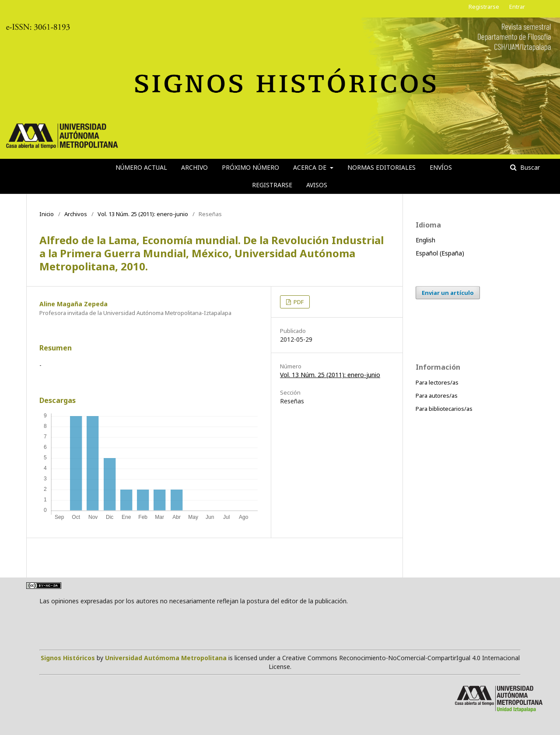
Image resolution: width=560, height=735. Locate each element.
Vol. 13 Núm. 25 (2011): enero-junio (143, 214)
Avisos (317, 185)
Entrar (517, 7)
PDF (298, 302)
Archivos (76, 214)
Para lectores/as (437, 382)
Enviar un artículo (448, 293)
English (425, 240)
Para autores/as (437, 395)
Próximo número (250, 167)
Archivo (194, 167)
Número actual (141, 167)
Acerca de (311, 167)
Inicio (47, 214)
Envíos (441, 167)
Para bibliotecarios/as (444, 409)
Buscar (529, 167)
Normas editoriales (381, 167)
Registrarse (272, 185)
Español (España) (440, 253)
